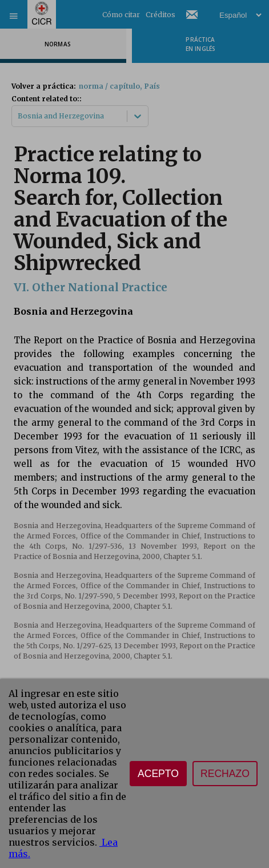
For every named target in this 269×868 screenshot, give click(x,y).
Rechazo (225, 774)
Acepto (158, 774)
